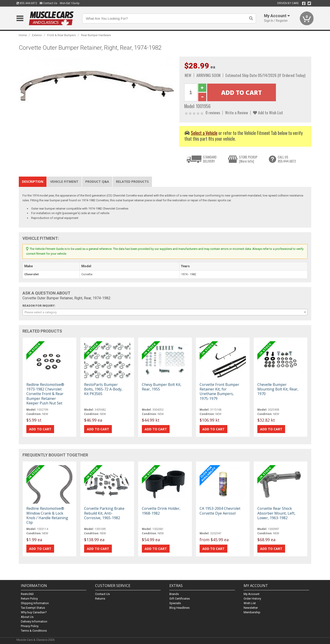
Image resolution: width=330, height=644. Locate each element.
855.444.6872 (27, 3)
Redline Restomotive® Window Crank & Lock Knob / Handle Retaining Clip (47, 515)
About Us (27, 617)
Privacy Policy (30, 626)
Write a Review (236, 112)
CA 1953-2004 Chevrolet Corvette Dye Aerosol (220, 511)
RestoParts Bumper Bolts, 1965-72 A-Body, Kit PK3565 (103, 389)
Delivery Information (34, 621)
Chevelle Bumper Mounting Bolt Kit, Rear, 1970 (278, 389)
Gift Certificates (180, 598)
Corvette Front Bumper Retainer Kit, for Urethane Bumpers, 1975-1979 (219, 392)
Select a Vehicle (204, 133)
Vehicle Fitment (64, 181)
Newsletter (251, 607)
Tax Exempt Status (33, 607)
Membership (252, 612)
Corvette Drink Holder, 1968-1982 (161, 511)
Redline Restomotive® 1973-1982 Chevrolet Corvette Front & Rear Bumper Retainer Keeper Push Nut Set (45, 394)
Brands (174, 594)
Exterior (37, 35)
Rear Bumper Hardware (96, 35)
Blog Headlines (179, 607)
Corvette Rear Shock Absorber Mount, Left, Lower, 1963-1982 (276, 513)
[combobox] (165, 312)
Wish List (250, 603)
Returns (100, 598)
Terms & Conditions (34, 630)
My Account (252, 594)
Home (23, 35)
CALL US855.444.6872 (287, 159)
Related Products (132, 181)
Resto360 (27, 594)
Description (33, 181)
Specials (175, 603)
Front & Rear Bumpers (62, 35)
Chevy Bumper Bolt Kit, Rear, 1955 (162, 387)
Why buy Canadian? (34, 612)
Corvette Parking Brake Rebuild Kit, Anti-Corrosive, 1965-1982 (104, 513)
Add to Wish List (268, 112)
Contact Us (48, 3)
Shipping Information (35, 603)
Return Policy (29, 598)
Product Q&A (97, 181)
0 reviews (213, 112)
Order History (252, 598)
